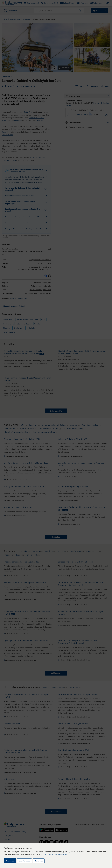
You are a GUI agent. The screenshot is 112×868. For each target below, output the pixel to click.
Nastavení (39, 861)
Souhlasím (10, 861)
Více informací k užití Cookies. (55, 854)
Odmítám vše (24, 861)
